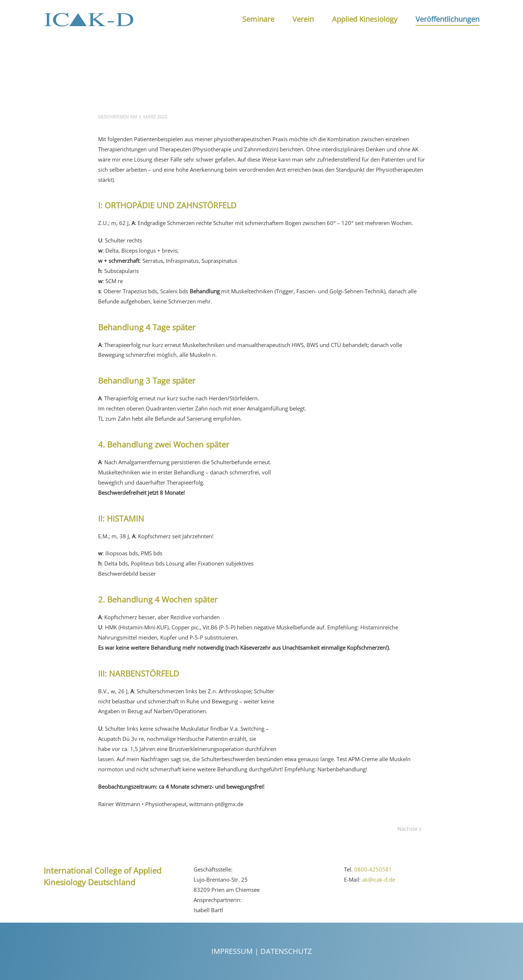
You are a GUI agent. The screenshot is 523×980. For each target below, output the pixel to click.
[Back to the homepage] (89, 19)
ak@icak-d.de (379, 879)
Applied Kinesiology (365, 19)
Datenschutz (286, 951)
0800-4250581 (373, 869)
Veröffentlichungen (447, 19)
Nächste (409, 829)
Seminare (258, 19)
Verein (303, 19)
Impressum (232, 951)
